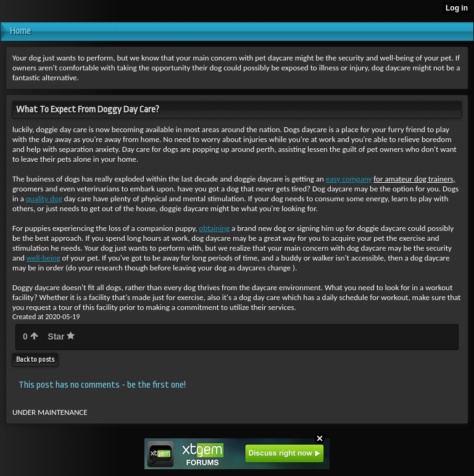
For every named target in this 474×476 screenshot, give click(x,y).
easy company (349, 179)
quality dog (44, 198)
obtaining (214, 228)
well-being (44, 258)
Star (61, 336)
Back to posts (35, 360)
